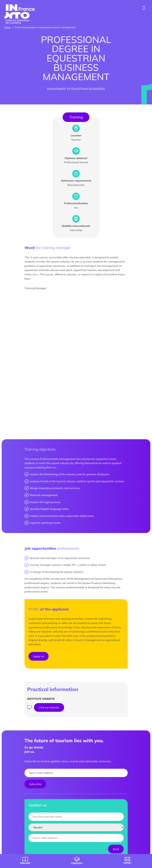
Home (8, 27)
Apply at (39, 656)
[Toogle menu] (144, 8)
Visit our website (49, 707)
